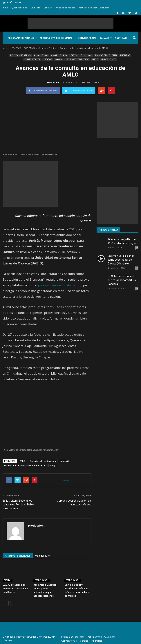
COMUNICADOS (41, 580)
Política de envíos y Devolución (94, 8)
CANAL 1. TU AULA (59, 55)
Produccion (53, 82)
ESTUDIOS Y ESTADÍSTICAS (77, 59)
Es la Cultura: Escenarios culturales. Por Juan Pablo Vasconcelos (18, 505)
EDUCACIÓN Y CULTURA (106, 55)
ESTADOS (48, 59)
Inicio (5, 8)
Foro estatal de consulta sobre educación (25, 465)
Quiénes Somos (19, 8)
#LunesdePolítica (41, 55)
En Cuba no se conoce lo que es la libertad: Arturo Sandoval (122, 280)
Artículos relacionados (18, 556)
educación (65, 461)
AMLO (23, 461)
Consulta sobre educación (43, 461)
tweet (66, 481)
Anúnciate (35, 8)
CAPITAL (74, 55)
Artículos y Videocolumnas (57, 38)
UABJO (95, 59)
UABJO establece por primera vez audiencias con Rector (15, 588)
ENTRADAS (125, 55)
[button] (134, 38)
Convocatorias (87, 38)
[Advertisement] (70, 23)
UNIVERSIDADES (109, 59)
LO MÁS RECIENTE (32, 59)
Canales (106, 38)
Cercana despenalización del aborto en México (74, 503)
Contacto (48, 8)
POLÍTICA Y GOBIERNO (20, 55)
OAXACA (59, 59)
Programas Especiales (22, 38)
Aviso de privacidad (66, 8)
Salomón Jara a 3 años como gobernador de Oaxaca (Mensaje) (121, 260)
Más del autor (43, 556)
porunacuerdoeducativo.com (59, 285)
